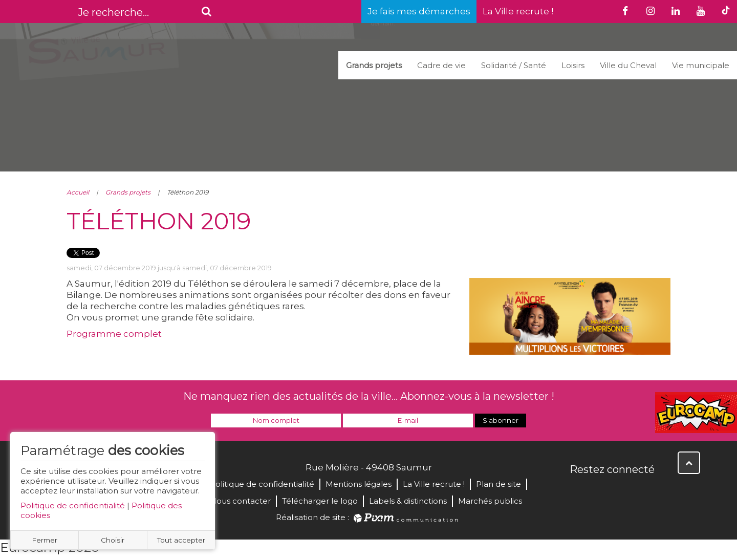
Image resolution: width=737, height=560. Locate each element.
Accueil (78, 192)
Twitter (601, 491)
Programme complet (114, 334)
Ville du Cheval (628, 65)
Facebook (578, 491)
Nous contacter (240, 501)
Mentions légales (359, 484)
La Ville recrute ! (518, 11)
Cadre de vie (441, 65)
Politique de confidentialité (73, 505)
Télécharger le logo (320, 501)
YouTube (623, 491)
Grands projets (374, 65)
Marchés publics (490, 501)
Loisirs (573, 65)
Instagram (646, 491)
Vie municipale (701, 65)
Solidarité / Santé (514, 65)
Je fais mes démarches (419, 11)
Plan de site (498, 484)
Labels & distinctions (408, 501)
